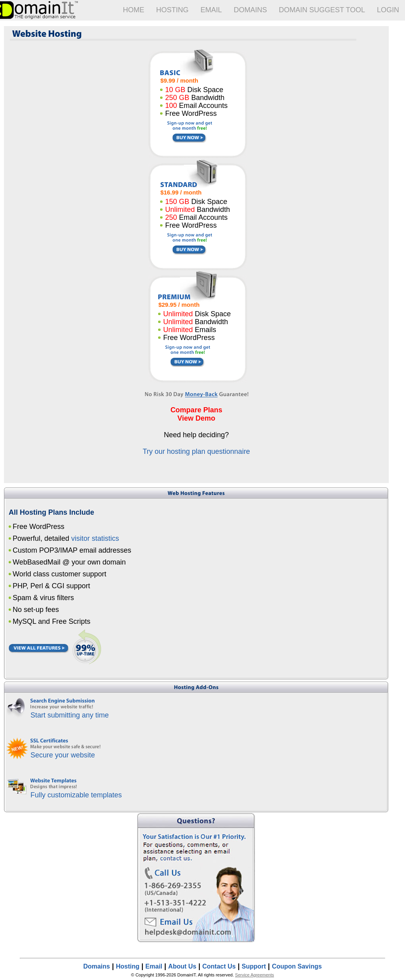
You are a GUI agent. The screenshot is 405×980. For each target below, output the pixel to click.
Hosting (172, 10)
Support (254, 966)
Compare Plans (196, 410)
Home (134, 10)
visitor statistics (95, 538)
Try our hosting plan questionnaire (197, 451)
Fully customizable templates (76, 795)
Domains (250, 10)
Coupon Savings (297, 966)
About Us (182, 966)
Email (211, 10)
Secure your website (63, 755)
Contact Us (219, 966)
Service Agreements (254, 975)
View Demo (197, 418)
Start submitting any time (70, 715)
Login (388, 10)
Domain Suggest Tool (322, 10)
